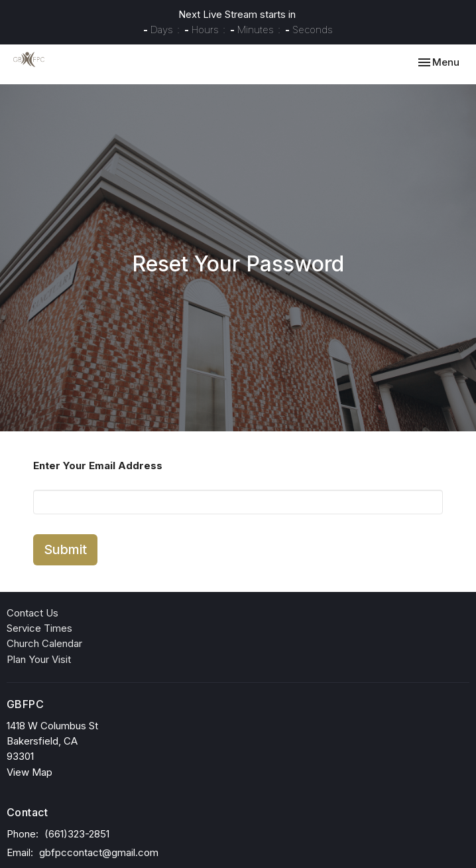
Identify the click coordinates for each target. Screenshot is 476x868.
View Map (30, 772)
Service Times (39, 628)
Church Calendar (44, 643)
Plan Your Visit (39, 659)
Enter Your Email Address (98, 466)
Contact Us (32, 613)
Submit (65, 549)
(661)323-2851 (77, 834)
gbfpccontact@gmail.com (99, 852)
